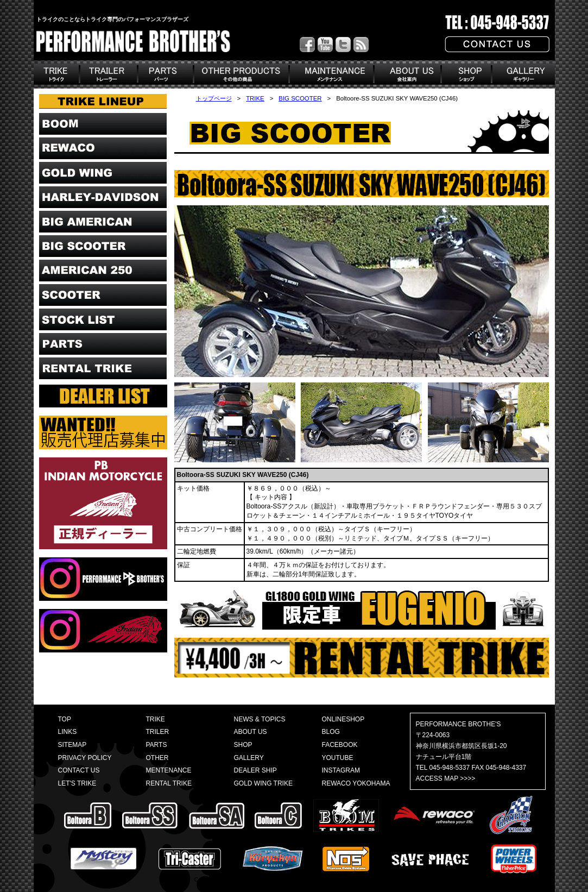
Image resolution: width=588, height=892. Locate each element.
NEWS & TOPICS (260, 719)
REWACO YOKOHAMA (356, 783)
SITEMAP (72, 745)
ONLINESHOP (343, 719)
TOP (65, 719)
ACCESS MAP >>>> (446, 778)
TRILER (158, 732)
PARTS (157, 745)
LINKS (68, 732)
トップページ (214, 98)
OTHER (157, 758)
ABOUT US (251, 732)
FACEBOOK (340, 745)
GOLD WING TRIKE (263, 783)
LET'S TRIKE (77, 783)
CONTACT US (79, 770)
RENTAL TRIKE (169, 783)
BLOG (331, 732)
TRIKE (255, 98)
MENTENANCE (169, 770)
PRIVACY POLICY (85, 758)
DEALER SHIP (255, 770)
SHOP (243, 745)
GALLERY (249, 758)
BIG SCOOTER (300, 98)
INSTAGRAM (341, 770)
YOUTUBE (338, 758)
